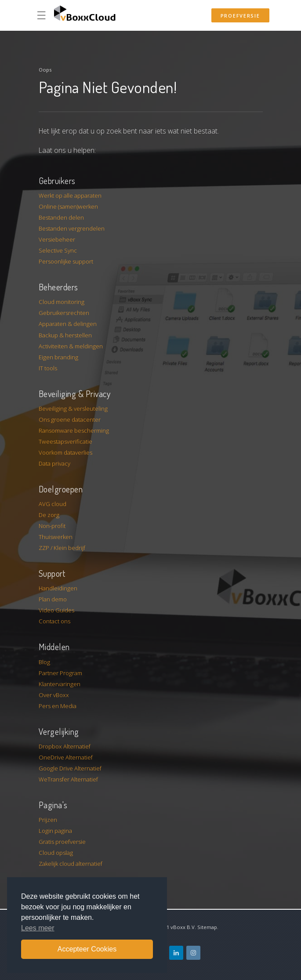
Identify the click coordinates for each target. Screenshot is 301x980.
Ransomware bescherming (74, 430)
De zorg (49, 515)
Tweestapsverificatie (65, 441)
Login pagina (55, 831)
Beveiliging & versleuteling (73, 409)
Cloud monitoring (62, 302)
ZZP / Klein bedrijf (62, 548)
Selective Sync (58, 250)
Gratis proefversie (62, 842)
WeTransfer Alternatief (68, 779)
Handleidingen (58, 588)
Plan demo (53, 599)
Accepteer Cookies (87, 949)
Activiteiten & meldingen (71, 346)
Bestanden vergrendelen (72, 228)
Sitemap (207, 927)
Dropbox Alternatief (65, 746)
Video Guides (56, 610)
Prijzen (48, 820)
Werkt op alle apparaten (70, 195)
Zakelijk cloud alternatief (71, 864)
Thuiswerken (56, 537)
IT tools (48, 368)
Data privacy (54, 463)
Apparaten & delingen (68, 324)
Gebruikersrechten (64, 313)
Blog (44, 662)
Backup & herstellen (65, 335)
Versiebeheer (57, 239)
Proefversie (240, 16)
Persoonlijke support (66, 261)
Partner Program (60, 673)
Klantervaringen (60, 684)
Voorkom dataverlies (65, 452)
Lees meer (38, 928)
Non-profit (52, 526)
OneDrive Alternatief (66, 757)
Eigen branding (58, 357)
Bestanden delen (61, 217)
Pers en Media (58, 706)
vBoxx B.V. (183, 927)
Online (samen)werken (68, 206)
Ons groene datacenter (70, 419)
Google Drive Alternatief (70, 768)
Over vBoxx (54, 695)
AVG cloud (53, 504)
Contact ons (54, 621)
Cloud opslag (56, 853)
